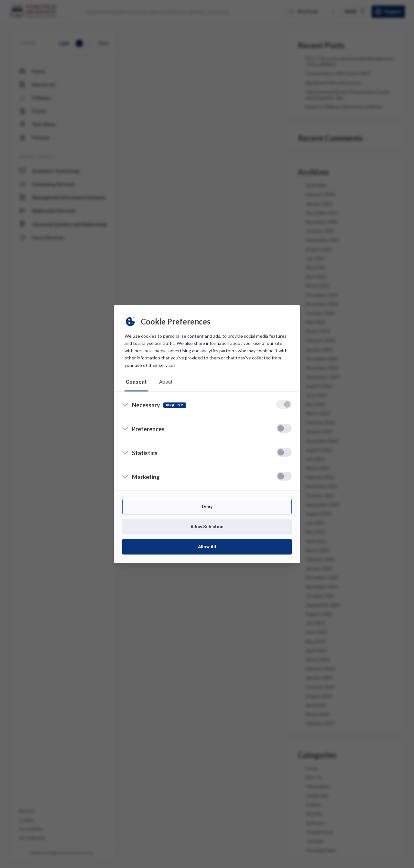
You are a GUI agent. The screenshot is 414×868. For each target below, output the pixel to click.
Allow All (207, 547)
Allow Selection (207, 527)
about (166, 382)
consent (136, 382)
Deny (207, 507)
